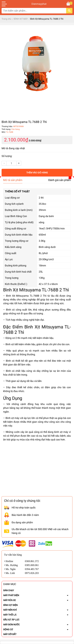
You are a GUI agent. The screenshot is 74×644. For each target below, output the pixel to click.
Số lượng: (7, 156)
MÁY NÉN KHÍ (10, 610)
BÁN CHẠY (9, 590)
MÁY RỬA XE (10, 600)
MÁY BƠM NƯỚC (11, 625)
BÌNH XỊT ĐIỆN (10, 605)
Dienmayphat (37, 4)
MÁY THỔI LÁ (10, 615)
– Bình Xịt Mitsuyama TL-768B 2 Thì (25, 296)
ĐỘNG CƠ (8, 629)
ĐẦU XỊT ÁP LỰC (11, 620)
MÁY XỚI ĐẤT (10, 634)
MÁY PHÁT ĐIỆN (11, 595)
